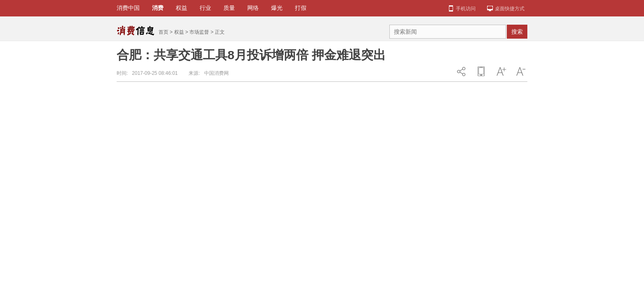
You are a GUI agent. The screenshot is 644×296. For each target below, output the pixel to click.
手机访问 (466, 9)
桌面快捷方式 (510, 9)
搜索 (517, 32)
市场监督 (199, 32)
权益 (179, 32)
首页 (163, 32)
